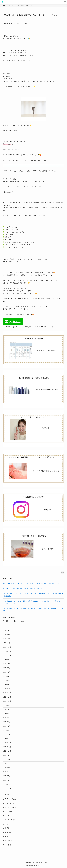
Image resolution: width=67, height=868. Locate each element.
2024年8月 (7, 709)
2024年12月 (7, 693)
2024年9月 (7, 705)
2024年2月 (7, 734)
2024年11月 (7, 697)
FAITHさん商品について (13, 799)
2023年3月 (7, 780)
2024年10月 (7, 701)
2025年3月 (7, 680)
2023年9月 (7, 755)
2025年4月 (7, 676)
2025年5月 (7, 672)
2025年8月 (7, 660)
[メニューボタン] (65, 2)
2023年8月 (7, 759)
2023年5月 (7, 772)
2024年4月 (7, 726)
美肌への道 (9, 841)
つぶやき (8, 824)
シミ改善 (8, 816)
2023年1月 (7, 784)
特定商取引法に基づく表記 (40, 863)
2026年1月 (7, 643)
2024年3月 (7, 730)
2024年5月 (7, 722)
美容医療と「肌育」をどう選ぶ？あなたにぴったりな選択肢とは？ (24, 589)
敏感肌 (7, 828)
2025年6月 (7, 668)
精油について (9, 836)
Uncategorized (10, 803)
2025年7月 (7, 664)
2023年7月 (7, 764)
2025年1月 (7, 689)
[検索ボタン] (61, 2)
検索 (62, 573)
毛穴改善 (8, 832)
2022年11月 (7, 788)
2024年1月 (7, 739)
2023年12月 (7, 743)
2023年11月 (7, 747)
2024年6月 (7, 718)
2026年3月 (7, 635)
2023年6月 (7, 768)
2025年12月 (7, 647)
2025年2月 (7, 685)
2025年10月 (7, 655)
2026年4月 (7, 631)
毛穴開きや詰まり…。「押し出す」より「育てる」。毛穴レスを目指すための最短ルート (31, 583)
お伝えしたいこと (11, 807)
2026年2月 (7, 639)
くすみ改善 (9, 812)
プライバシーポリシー (26, 863)
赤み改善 (8, 845)
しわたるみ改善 (10, 820)
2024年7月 (7, 714)
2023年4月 (7, 776)
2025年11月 (7, 651)
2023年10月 (7, 751)
